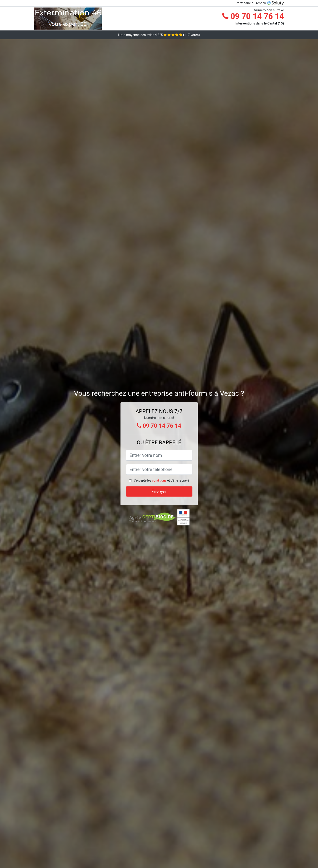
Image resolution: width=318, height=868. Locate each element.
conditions (159, 480)
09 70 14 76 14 (253, 16)
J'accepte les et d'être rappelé (161, 480)
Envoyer (159, 491)
